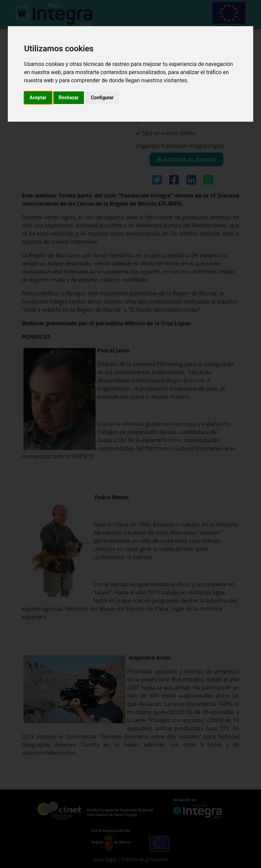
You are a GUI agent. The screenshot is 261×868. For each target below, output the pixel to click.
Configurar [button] (102, 98)
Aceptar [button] (38, 98)
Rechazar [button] (69, 98)
